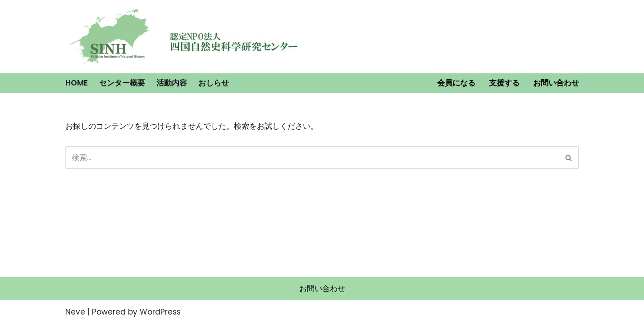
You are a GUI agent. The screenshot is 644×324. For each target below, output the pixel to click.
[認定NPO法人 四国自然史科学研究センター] (110, 37)
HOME (77, 83)
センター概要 (122, 83)
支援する (504, 83)
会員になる (456, 83)
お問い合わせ (556, 83)
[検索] (312, 157)
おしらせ (214, 83)
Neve (75, 312)
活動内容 (172, 83)
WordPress (160, 312)
